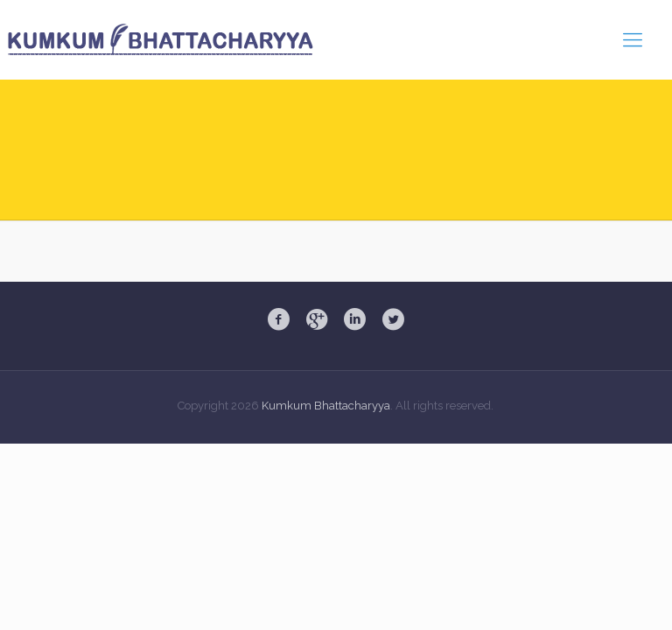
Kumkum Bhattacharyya (326, 406)
